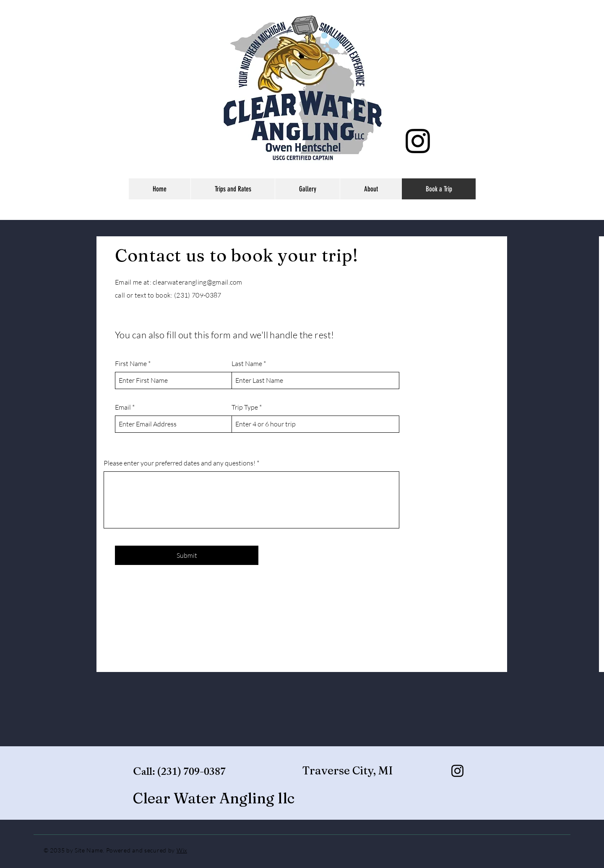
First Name (131, 363)
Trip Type (245, 407)
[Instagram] (418, 141)
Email (123, 407)
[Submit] (187, 555)
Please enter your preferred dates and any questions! (180, 463)
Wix (182, 850)
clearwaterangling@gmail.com (198, 282)
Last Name (247, 363)
